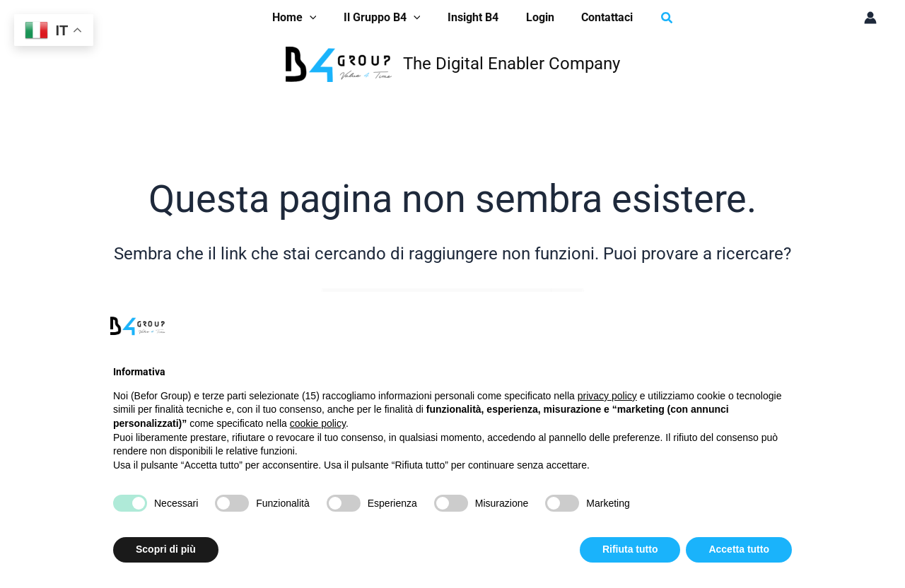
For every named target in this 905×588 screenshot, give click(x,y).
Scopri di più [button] (166, 549)
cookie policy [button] (318, 423)
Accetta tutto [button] (739, 549)
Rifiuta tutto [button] (630, 549)
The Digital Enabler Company (512, 64)
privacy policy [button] (607, 396)
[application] (319, 18)
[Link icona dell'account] (870, 18)
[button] (655, 18)
